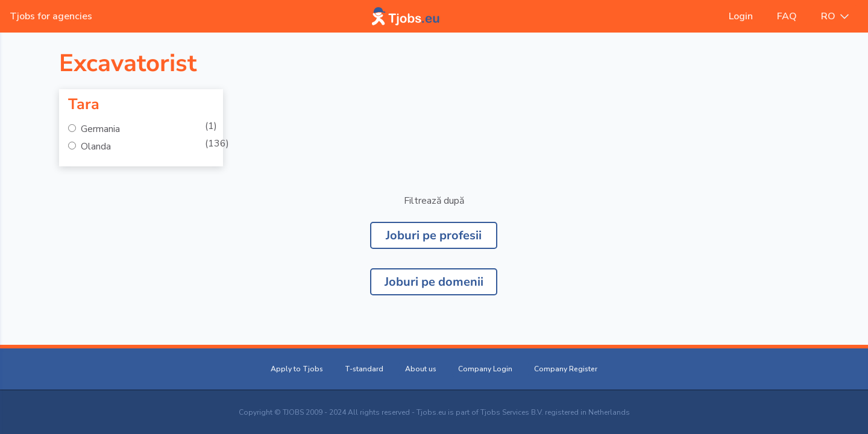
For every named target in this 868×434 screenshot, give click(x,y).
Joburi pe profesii (434, 235)
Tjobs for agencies (51, 16)
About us (421, 369)
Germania (99, 129)
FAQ (787, 16)
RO (835, 16)
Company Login (485, 369)
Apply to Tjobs (297, 369)
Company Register (566, 369)
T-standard (364, 369)
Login (741, 16)
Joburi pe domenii (434, 282)
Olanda (95, 146)
